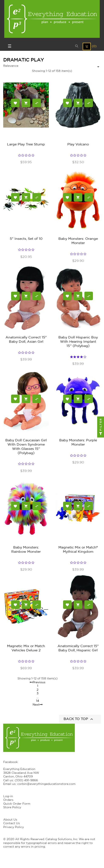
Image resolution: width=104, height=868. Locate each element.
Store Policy (12, 807)
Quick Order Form (17, 804)
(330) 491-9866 (26, 780)
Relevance (11, 66)
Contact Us (12, 823)
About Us (10, 820)
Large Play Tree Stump (26, 144)
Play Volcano (78, 144)
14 (38, 701)
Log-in (8, 796)
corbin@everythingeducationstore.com (46, 784)
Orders (8, 800)
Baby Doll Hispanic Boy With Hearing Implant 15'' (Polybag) (78, 342)
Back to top (79, 719)
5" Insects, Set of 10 (26, 239)
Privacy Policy (14, 827)
